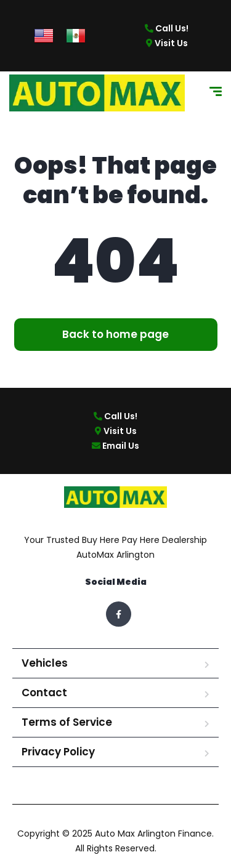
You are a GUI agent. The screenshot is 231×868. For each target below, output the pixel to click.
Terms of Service (67, 722)
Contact (44, 693)
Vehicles (45, 663)
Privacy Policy (58, 752)
